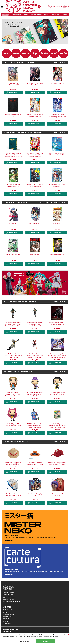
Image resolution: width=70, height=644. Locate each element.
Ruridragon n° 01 (13, 224)
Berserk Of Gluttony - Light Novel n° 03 (13, 85)
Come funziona (7, 610)
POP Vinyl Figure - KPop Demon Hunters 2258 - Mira (13, 426)
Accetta (45, 641)
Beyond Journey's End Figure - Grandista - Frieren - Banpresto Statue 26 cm (57, 356)
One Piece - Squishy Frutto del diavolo (57, 496)
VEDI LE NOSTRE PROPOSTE (51, 203)
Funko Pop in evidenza (18, 373)
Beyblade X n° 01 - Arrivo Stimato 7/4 (57, 186)
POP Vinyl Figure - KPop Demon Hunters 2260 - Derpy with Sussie (35, 426)
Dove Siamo (54, 15)
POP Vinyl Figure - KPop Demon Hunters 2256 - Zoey (57, 395)
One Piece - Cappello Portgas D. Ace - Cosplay (35, 464)
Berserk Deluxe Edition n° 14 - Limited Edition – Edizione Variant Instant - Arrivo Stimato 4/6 (13, 157)
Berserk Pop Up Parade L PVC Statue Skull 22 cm (57, 324)
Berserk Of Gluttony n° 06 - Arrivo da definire (35, 186)
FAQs (4, 612)
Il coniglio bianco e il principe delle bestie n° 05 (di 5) (57, 117)
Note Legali (6, 619)
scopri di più (9, 541)
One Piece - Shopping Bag (35, 496)
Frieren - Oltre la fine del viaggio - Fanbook (35, 116)
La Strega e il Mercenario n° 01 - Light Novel (35, 85)
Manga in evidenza (16, 203)
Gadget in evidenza (16, 443)
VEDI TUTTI (59, 63)
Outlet (26, 15)
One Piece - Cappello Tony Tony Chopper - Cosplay (57, 464)
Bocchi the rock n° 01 (57, 256)
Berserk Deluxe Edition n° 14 (13, 116)
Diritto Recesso (7, 617)
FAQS (45, 15)
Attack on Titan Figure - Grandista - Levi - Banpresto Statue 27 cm (35, 325)
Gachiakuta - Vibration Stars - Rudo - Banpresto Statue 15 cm (13, 356)
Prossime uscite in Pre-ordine (23, 133)
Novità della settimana (19, 63)
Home (5, 15)
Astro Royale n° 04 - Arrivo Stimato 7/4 (13, 186)
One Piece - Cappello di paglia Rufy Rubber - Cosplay (13, 465)
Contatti (63, 15)
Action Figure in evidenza (20, 303)
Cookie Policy (7, 623)
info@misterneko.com (14, 602)
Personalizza (25, 641)
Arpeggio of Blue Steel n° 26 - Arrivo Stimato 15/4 (57, 155)
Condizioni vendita (8, 616)
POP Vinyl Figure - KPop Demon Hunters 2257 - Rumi (35, 395)
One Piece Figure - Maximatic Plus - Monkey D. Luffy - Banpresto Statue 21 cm (35, 357)
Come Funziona (36, 15)
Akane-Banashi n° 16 (57, 84)
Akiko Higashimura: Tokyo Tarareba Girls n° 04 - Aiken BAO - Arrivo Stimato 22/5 (35, 157)
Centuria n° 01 (35, 256)
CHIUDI (68, 635)
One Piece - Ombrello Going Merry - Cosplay (13, 496)
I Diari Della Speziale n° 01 (13, 256)
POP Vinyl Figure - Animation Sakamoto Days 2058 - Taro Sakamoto (57, 426)
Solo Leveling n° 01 (35, 224)
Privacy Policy (7, 625)
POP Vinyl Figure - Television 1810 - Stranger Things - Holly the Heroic (13, 395)
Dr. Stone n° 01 (57, 224)
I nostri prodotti (15, 15)
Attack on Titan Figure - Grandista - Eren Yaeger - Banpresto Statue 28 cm (13, 325)
